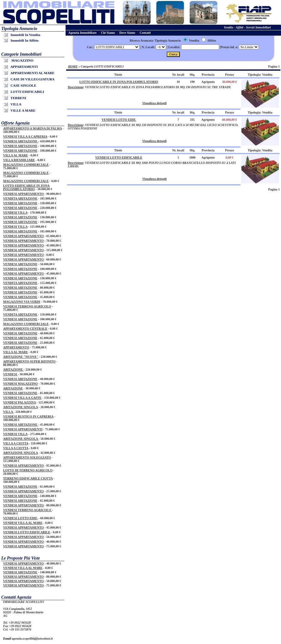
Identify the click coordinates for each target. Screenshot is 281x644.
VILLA (14, 104)
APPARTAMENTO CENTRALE (25, 329)
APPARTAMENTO (16, 347)
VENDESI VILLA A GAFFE (22, 398)
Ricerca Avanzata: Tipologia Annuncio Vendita (164, 41)
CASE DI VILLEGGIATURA (30, 79)
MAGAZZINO (20, 60)
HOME (73, 66)
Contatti (145, 33)
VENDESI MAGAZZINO (20, 384)
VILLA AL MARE (15, 155)
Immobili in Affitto (22, 40)
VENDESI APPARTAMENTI (23, 429)
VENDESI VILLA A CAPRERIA (25, 137)
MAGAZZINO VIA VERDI (22, 302)
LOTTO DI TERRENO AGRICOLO (28, 470)
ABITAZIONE (13, 370)
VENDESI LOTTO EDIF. (20, 518)
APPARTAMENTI (22, 67)
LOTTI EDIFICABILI (25, 92)
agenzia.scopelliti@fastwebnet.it (32, 639)
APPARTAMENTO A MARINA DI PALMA (32, 128)
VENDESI (10, 374)
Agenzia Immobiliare (82, 33)
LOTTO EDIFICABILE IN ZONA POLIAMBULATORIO (26, 187)
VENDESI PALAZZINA (20, 402)
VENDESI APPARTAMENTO (23, 194)
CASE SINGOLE (21, 85)
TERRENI (16, 98)
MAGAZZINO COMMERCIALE (26, 165)
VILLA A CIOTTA (16, 443)
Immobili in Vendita (23, 35)
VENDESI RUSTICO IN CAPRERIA (28, 416)
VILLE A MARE (21, 110)
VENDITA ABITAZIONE (20, 198)
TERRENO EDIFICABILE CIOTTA (28, 478)
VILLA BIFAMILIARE (19, 160)
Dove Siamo (127, 33)
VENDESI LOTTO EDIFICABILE (27, 532)
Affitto (209, 41)
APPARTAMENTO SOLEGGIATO (27, 457)
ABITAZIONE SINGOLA (20, 407)
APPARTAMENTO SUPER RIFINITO (29, 361)
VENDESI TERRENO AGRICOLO (27, 306)
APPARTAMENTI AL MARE (30, 73)
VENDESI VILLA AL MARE (23, 523)
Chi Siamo (108, 33)
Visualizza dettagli (154, 103)
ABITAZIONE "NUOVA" (21, 357)
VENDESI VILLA (15, 213)
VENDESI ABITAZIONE (21, 141)
